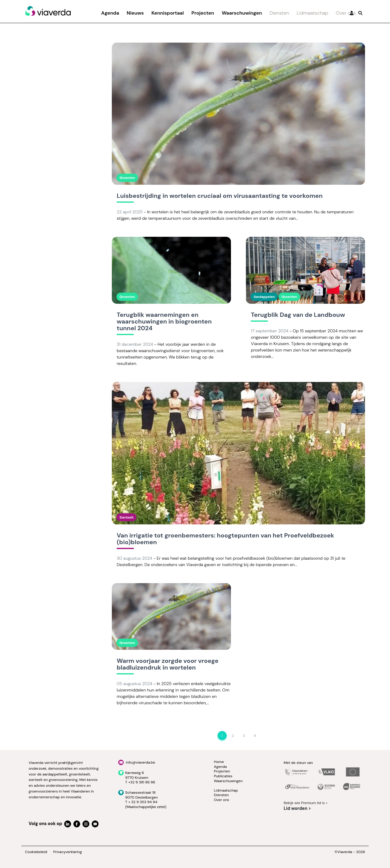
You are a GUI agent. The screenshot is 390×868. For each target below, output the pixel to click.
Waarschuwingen (242, 13)
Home (219, 762)
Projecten (203, 13)
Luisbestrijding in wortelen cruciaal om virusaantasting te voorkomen (220, 196)
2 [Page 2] (233, 736)
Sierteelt (126, 517)
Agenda (110, 13)
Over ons (346, 13)
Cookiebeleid (36, 852)
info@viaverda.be (140, 762)
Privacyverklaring (68, 852)
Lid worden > (297, 808)
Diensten (279, 13)
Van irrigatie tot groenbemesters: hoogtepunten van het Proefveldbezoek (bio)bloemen (225, 539)
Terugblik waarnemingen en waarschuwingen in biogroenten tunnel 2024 (164, 322)
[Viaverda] (48, 11)
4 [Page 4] (255, 736)
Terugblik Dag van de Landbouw (298, 315)
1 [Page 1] (222, 736)
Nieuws (135, 13)
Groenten (127, 178)
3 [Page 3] (244, 736)
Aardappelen (264, 297)
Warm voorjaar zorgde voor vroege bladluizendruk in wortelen (168, 664)
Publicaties (223, 776)
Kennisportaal (168, 13)
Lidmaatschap (312, 13)
